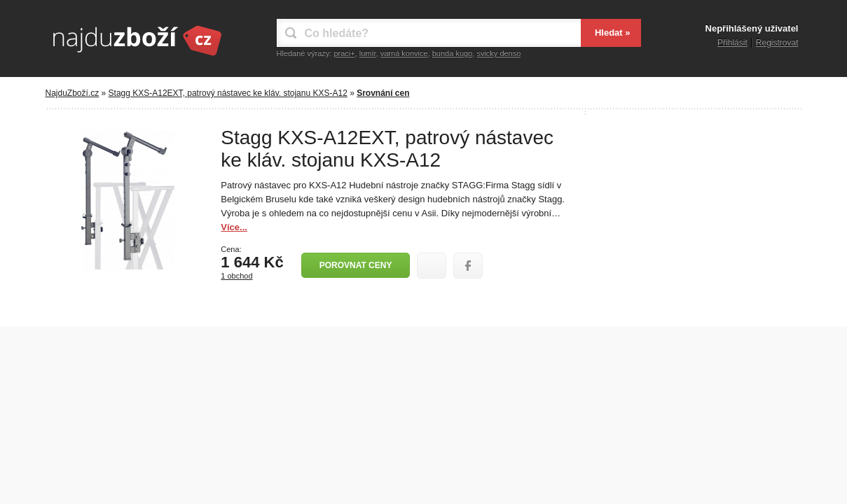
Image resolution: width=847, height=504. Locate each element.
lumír (368, 53)
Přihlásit (732, 43)
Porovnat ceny (356, 265)
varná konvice (404, 53)
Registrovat (777, 43)
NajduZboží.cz (73, 93)
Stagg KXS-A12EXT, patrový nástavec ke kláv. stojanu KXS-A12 (228, 93)
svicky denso (498, 53)
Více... (234, 227)
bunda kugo (453, 53)
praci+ (344, 53)
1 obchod (236, 276)
